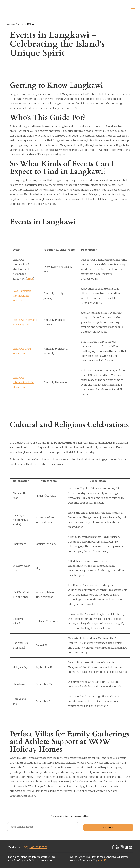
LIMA (30, 279)
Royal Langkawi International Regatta (22, 296)
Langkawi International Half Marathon (24, 382)
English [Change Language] (15, 847)
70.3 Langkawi (21, 325)
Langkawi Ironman (24, 320)
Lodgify (103, 861)
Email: (12, 861)
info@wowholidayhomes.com (35, 861)
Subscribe (108, 827)
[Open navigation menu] (133, 10)
